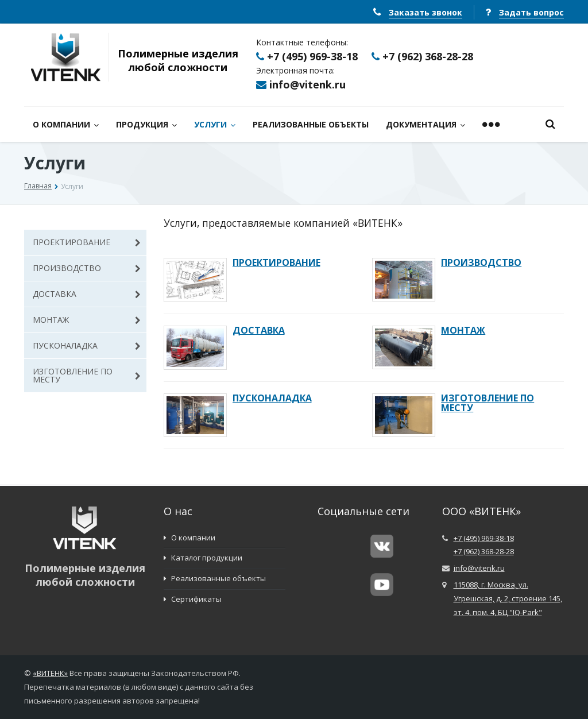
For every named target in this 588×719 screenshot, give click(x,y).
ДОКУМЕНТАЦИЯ (425, 124)
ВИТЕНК (51, 673)
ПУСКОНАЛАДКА (87, 345)
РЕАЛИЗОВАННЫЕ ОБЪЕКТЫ (311, 124)
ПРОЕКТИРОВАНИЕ (87, 242)
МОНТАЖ (87, 320)
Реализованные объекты (215, 578)
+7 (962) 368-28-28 (428, 56)
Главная (38, 186)
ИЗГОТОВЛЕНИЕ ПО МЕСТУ (87, 375)
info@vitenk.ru (307, 84)
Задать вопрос (531, 12)
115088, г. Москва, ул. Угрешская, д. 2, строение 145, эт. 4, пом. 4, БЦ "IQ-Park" (508, 598)
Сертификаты (193, 599)
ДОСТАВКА (87, 294)
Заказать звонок (425, 12)
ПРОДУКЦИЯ (146, 124)
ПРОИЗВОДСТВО (87, 268)
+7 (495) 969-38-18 (312, 56)
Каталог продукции (203, 558)
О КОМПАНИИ (66, 124)
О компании (189, 538)
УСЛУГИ (215, 124)
